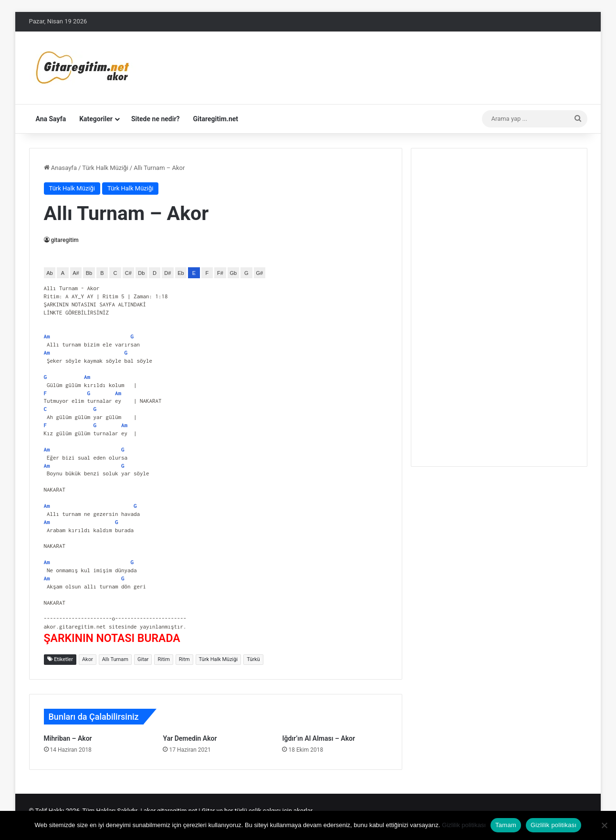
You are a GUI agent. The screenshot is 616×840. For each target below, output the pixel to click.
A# (76, 273)
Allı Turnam (115, 659)
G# (260, 273)
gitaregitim (65, 240)
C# (128, 273)
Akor (88, 659)
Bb (89, 273)
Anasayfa (60, 168)
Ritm (184, 659)
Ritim (163, 659)
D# (167, 273)
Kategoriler (96, 119)
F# (220, 273)
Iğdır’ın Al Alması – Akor (318, 738)
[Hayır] (604, 825)
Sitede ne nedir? (156, 119)
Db (141, 273)
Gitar (143, 659)
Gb (234, 273)
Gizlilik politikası (464, 825)
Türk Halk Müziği (105, 168)
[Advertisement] (499, 306)
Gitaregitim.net (216, 119)
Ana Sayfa (51, 119)
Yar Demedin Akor (190, 738)
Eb (181, 273)
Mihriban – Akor (68, 738)
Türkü (253, 659)
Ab (49, 273)
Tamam (506, 825)
